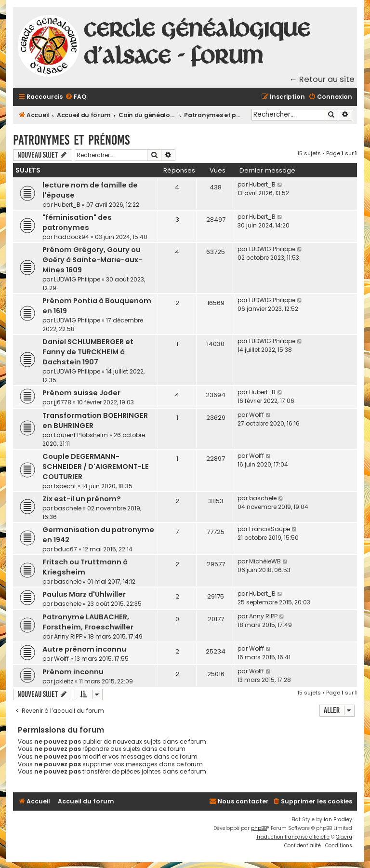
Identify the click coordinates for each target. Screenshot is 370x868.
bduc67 (66, 549)
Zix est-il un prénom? (82, 499)
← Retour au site (322, 79)
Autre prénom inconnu (84, 649)
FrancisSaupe (270, 529)
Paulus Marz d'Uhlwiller (84, 594)
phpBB (259, 828)
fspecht (65, 486)
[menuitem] (76, 97)
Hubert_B (67, 205)
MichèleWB (265, 561)
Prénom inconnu (73, 672)
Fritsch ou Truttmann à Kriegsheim (85, 567)
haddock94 (72, 237)
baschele (68, 508)
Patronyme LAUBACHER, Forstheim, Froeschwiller (88, 622)
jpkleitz (64, 681)
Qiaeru (344, 837)
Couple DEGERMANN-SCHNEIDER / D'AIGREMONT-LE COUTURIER (96, 467)
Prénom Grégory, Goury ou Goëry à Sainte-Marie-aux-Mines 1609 (92, 260)
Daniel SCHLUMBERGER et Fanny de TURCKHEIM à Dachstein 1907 (88, 352)
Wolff (257, 415)
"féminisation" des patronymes (77, 222)
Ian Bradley (338, 820)
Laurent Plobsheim (81, 435)
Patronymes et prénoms (71, 140)
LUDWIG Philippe (77, 279)
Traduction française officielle (293, 837)
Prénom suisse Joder (81, 393)
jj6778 (63, 402)
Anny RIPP (68, 636)
